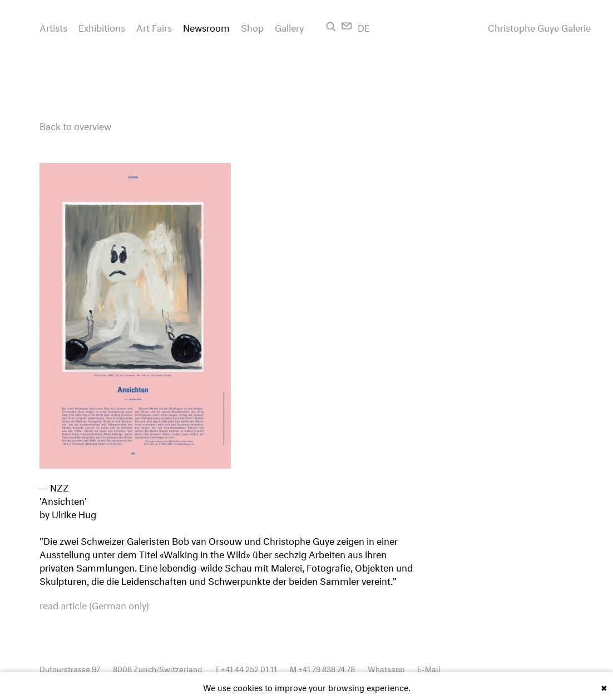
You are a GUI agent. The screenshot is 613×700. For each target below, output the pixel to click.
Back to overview (75, 125)
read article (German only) (94, 604)
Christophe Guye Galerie (539, 27)
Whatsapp (386, 668)
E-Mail (429, 668)
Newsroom (206, 26)
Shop (252, 26)
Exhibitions (102, 26)
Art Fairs (154, 26)
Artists (53, 26)
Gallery (289, 26)
